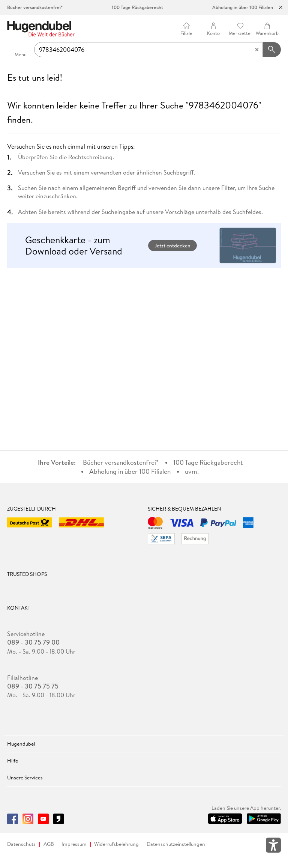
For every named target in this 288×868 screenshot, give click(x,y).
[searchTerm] (148, 50)
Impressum (74, 844)
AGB (49, 844)
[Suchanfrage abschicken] (272, 50)
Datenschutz (21, 844)
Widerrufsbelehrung (116, 844)
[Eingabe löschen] (257, 50)
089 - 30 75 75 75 (33, 686)
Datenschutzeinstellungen (176, 844)
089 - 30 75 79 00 (33, 642)
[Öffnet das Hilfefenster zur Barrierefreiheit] (273, 847)
